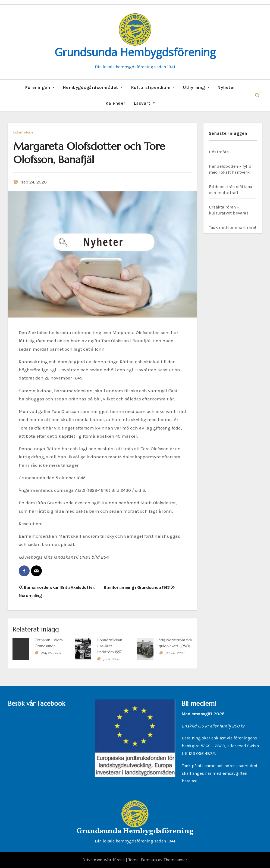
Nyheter (226, 87)
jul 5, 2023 (111, 659)
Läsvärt (144, 103)
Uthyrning (196, 87)
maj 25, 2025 (51, 653)
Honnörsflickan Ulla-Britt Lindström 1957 (109, 646)
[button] (257, 95)
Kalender (115, 103)
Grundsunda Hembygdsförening (135, 52)
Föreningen (40, 87)
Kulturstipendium (153, 87)
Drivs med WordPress (104, 860)
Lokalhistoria (23, 133)
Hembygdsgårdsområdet (93, 87)
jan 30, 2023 (175, 653)
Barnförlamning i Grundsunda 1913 (139, 587)
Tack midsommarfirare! (232, 227)
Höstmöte (219, 152)
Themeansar (175, 860)
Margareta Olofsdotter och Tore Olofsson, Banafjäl (89, 153)
